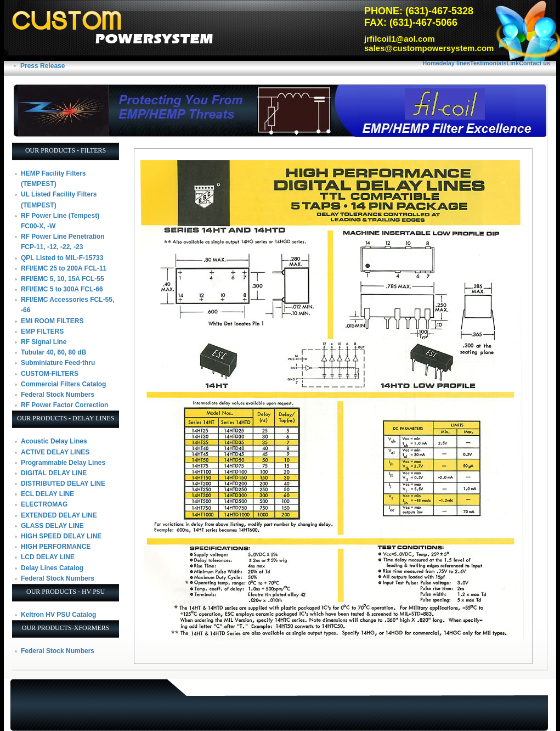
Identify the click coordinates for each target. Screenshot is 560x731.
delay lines (455, 63)
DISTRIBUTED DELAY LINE (63, 483)
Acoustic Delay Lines (54, 441)
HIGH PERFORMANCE (56, 547)
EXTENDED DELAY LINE (59, 515)
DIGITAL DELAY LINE (54, 473)
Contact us (534, 63)
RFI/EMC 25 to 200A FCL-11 (64, 268)
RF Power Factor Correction (64, 405)
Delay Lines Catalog (52, 568)
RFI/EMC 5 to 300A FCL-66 (62, 289)
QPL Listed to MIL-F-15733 (62, 258)
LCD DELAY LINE (48, 557)
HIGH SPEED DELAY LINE (61, 536)
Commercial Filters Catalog (63, 384)
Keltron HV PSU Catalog (58, 615)
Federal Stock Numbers (58, 395)
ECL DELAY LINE (47, 494)
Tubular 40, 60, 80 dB (53, 352)
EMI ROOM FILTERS (52, 321)
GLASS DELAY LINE (52, 526)
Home (431, 63)
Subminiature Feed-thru (58, 363)
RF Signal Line (44, 342)
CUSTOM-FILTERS (50, 374)
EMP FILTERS (42, 331)
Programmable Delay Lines (63, 463)
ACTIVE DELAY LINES (55, 452)
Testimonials (488, 63)
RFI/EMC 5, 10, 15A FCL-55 (63, 279)
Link (513, 63)
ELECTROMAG (44, 504)
